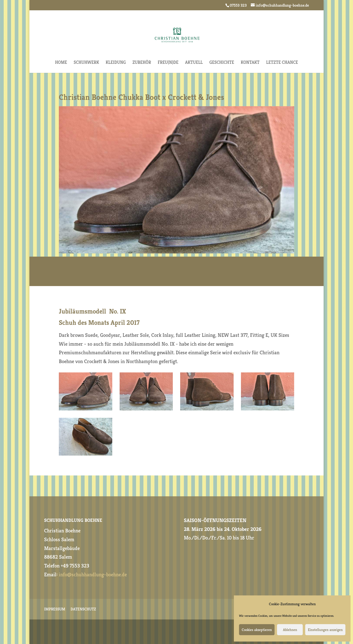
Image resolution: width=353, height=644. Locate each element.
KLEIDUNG (116, 63)
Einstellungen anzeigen (325, 630)
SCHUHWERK (86, 63)
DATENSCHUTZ (83, 610)
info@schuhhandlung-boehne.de (93, 575)
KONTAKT (250, 63)
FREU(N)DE (168, 63)
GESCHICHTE (222, 63)
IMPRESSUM (55, 610)
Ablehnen (290, 630)
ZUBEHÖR (142, 63)
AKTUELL (194, 63)
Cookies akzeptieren (257, 630)
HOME (61, 63)
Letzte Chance (282, 63)
